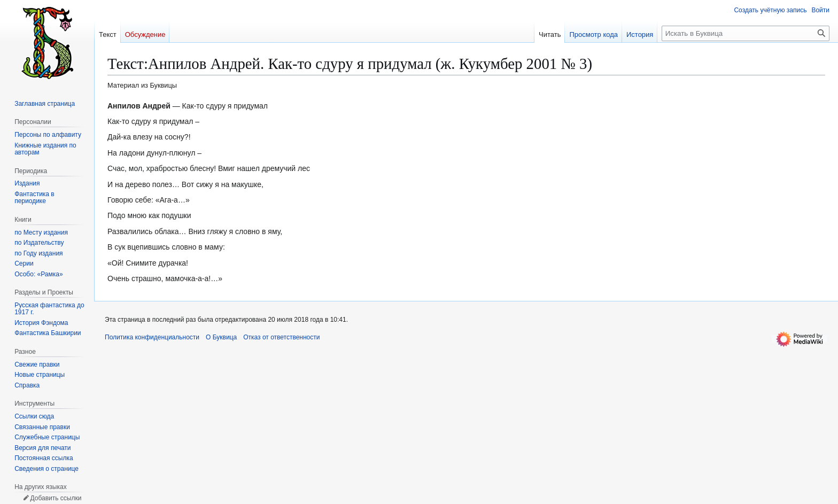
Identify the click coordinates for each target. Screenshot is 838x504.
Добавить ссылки (56, 498)
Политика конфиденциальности (152, 337)
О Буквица (221, 337)
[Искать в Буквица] (746, 33)
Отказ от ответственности (281, 337)
